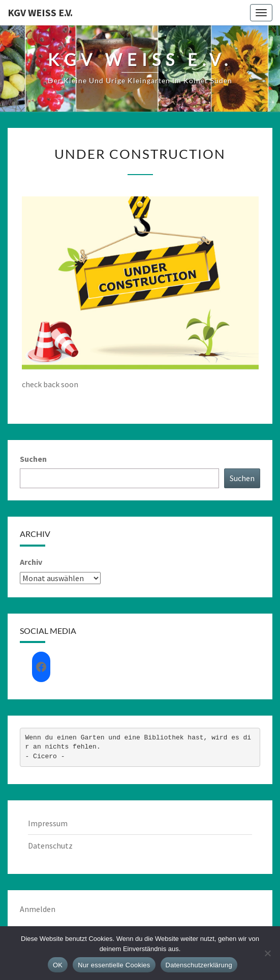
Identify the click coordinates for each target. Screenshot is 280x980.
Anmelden (38, 909)
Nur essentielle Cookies (114, 965)
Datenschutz (50, 846)
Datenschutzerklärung (199, 965)
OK (58, 965)
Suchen (33, 459)
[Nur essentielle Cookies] (267, 953)
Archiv (31, 562)
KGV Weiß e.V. (40, 12)
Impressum (48, 823)
